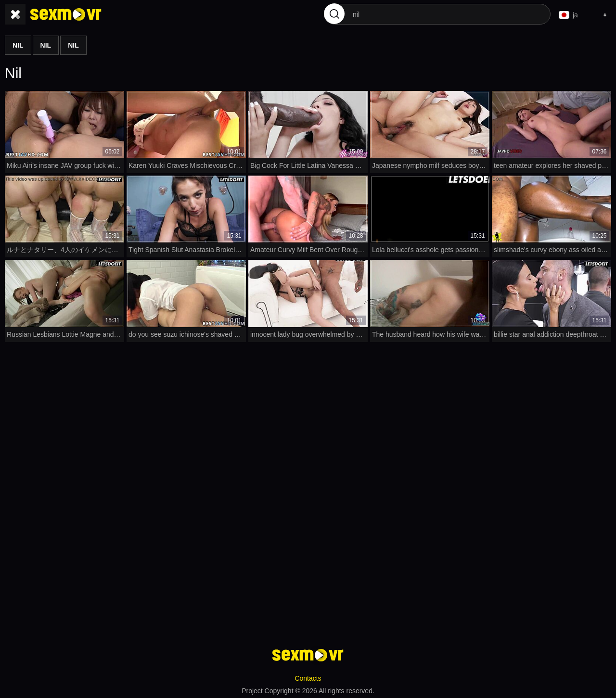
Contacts (308, 677)
